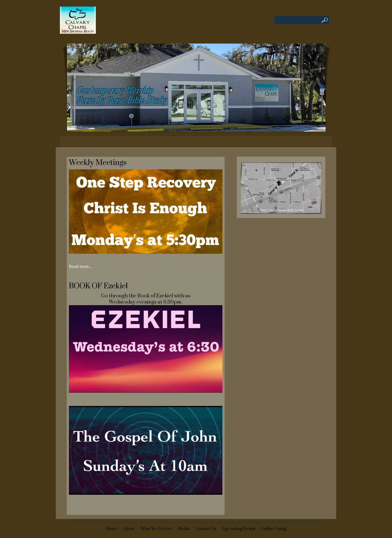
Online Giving (274, 529)
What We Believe (156, 529)
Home (111, 529)
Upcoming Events (239, 529)
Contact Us (206, 529)
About (129, 529)
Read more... (81, 266)
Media (184, 529)
